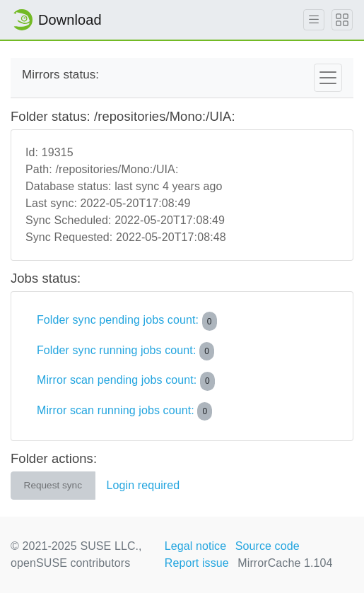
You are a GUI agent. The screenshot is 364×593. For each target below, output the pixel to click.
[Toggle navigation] (328, 78)
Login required (143, 485)
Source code (268, 546)
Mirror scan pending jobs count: (126, 381)
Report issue (197, 563)
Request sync (53, 485)
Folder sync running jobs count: (125, 351)
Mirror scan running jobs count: (124, 411)
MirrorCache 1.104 (285, 563)
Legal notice (196, 546)
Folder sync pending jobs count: (127, 321)
